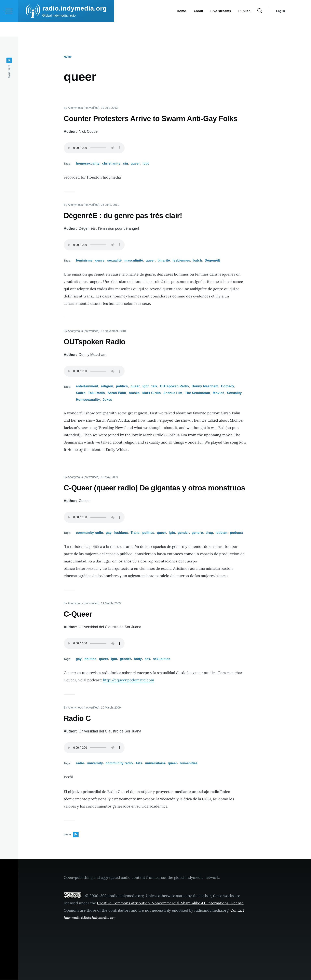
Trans (135, 533)
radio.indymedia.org (75, 23)
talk (154, 386)
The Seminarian (198, 393)
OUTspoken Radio (174, 386)
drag (209, 533)
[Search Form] (260, 26)
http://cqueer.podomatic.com (129, 680)
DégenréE (212, 261)
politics (122, 386)
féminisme (84, 261)
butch (197, 261)
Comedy (228, 386)
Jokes (107, 400)
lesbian (221, 533)
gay (109, 533)
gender (183, 533)
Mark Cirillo (152, 393)
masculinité (134, 261)
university (95, 763)
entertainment (87, 386)
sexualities (161, 659)
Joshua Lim (173, 393)
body (138, 659)
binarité (164, 261)
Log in (281, 26)
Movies (218, 393)
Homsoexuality (88, 400)
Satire (81, 393)
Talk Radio (97, 393)
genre (100, 261)
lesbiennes (181, 261)
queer (135, 164)
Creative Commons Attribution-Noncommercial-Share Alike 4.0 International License (170, 903)
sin (125, 164)
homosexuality (88, 164)
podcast (236, 533)
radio (80, 763)
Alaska (134, 393)
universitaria (155, 763)
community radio (90, 533)
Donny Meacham (205, 386)
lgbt (146, 164)
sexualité (114, 261)
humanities (189, 763)
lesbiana (121, 533)
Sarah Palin (117, 393)
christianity (111, 164)
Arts (139, 763)
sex (147, 659)
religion (107, 386)
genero (197, 533)
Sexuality (234, 393)
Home (68, 57)
